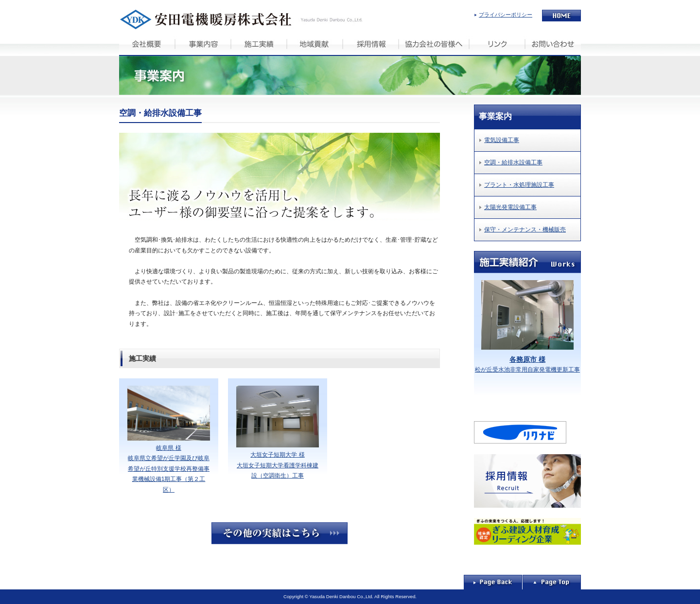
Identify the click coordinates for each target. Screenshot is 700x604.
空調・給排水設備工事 (513, 162)
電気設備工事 (502, 140)
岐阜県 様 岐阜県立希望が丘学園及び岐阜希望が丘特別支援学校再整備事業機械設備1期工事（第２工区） (169, 439)
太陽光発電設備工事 (510, 207)
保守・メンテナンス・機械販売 (525, 230)
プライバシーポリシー (506, 15)
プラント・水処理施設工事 (519, 185)
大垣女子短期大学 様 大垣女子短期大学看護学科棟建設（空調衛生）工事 (278, 433)
